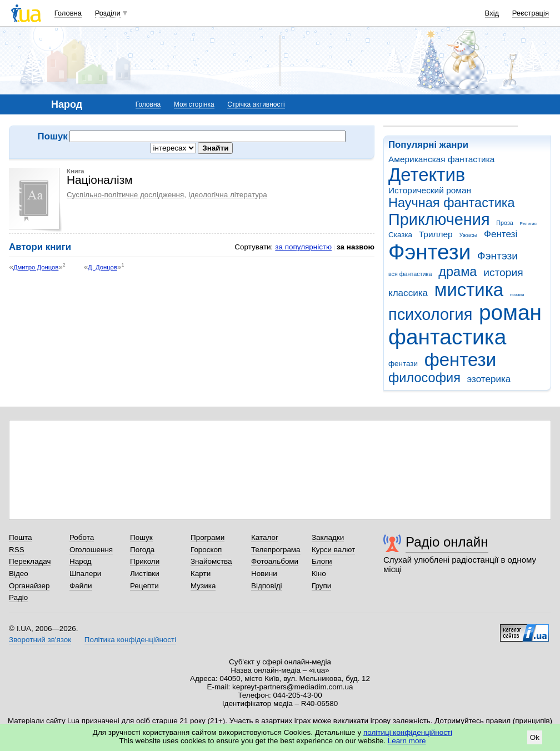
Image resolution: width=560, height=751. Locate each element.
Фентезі (501, 234)
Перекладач (30, 561)
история (503, 272)
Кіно (319, 574)
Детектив (427, 175)
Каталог (265, 537)
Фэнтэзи (497, 256)
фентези (460, 360)
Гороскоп (206, 550)
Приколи (145, 561)
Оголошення (91, 550)
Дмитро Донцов (36, 267)
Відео (19, 574)
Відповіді (267, 586)
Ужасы (468, 235)
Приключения (439, 219)
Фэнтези (429, 252)
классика (408, 293)
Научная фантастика (452, 203)
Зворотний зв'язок (40, 640)
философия (424, 378)
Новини (264, 574)
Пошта (20, 537)
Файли (81, 586)
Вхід (492, 13)
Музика (203, 586)
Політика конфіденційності (130, 640)
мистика (469, 290)
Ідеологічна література (228, 195)
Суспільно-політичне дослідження (125, 195)
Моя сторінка (194, 104)
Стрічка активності (256, 104)
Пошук (141, 537)
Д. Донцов (102, 267)
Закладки (328, 537)
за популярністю (303, 247)
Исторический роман (430, 190)
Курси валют (333, 550)
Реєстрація (531, 13)
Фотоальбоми (275, 561)
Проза (504, 223)
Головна (68, 13)
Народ (81, 561)
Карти (201, 574)
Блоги (322, 561)
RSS (17, 550)
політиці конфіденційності (408, 732)
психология (430, 314)
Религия (528, 224)
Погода (142, 550)
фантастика (447, 337)
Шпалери (85, 574)
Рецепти (144, 586)
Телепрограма (276, 550)
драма (457, 272)
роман (510, 312)
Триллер (436, 234)
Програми (207, 537)
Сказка (400, 235)
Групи (321, 586)
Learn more (407, 741)
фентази (403, 364)
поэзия (517, 295)
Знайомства (211, 561)
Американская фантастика (441, 159)
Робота (82, 537)
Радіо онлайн (447, 542)
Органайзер (29, 586)
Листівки (145, 574)
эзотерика (489, 379)
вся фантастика (410, 274)
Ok (535, 737)
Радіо (18, 597)
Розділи (108, 13)
